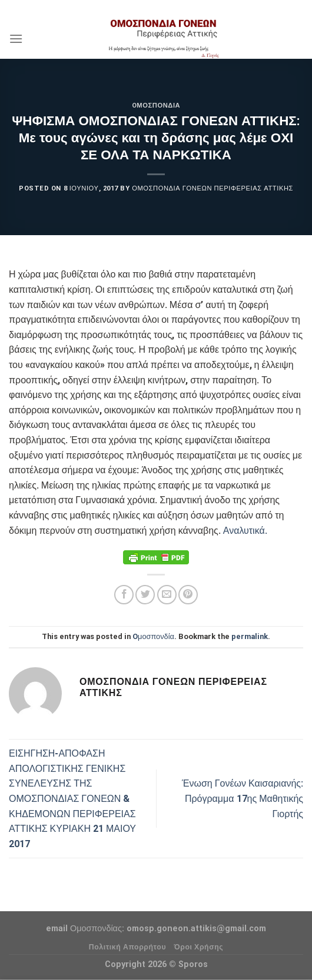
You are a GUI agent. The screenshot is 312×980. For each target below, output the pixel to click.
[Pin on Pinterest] (188, 595)
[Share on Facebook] (124, 595)
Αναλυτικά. (245, 531)
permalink (250, 636)
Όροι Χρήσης (199, 947)
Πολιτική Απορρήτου (127, 947)
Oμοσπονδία (156, 106)
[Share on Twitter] (145, 595)
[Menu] (16, 39)
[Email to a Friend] (167, 595)
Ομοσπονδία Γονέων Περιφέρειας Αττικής (213, 188)
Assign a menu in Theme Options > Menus (156, 9)
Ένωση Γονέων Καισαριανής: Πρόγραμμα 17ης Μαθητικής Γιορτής (243, 798)
